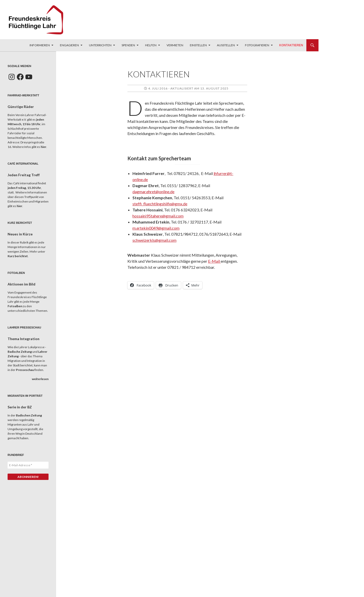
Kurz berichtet (18, 256)
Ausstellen (226, 45)
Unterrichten (100, 45)
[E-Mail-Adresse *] (28, 465)
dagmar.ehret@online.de (153, 192)
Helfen (151, 45)
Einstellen (198, 45)
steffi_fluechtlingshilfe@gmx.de (160, 204)
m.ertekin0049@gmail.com (156, 228)
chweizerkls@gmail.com (155, 240)
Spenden (128, 45)
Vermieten (175, 45)
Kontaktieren (291, 45)
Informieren (40, 45)
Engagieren (69, 45)
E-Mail (214, 261)
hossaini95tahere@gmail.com (158, 216)
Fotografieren (257, 45)
